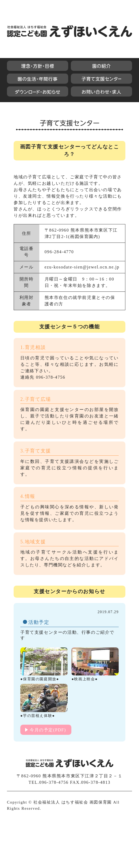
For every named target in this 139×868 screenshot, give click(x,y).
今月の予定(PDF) (48, 730)
